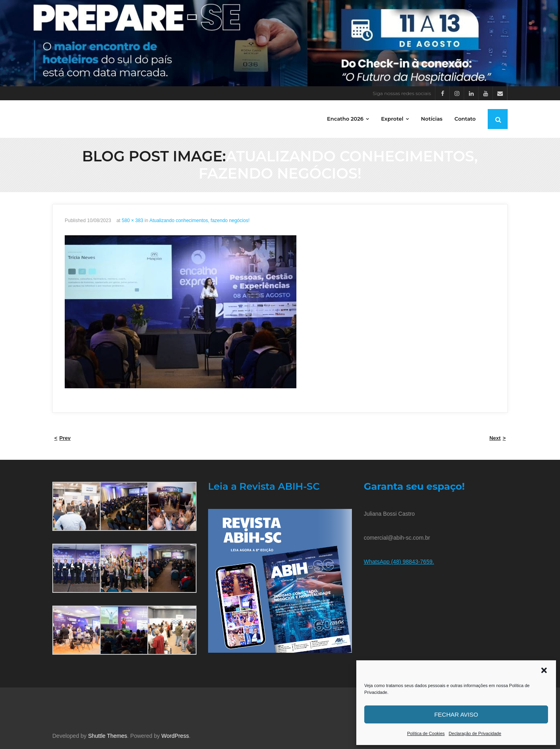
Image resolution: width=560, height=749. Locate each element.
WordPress (175, 736)
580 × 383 (133, 221)
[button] (544, 670)
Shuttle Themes (108, 736)
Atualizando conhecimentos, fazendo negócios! (200, 221)
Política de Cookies (426, 733)
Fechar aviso (456, 714)
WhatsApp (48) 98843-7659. (399, 562)
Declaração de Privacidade (475, 733)
